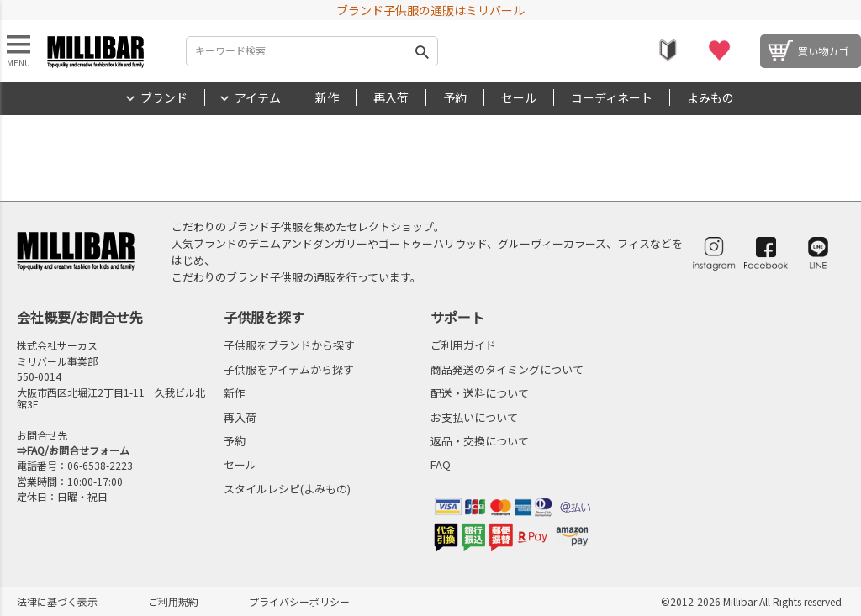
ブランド (164, 97)
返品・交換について (480, 441)
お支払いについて (474, 417)
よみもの (710, 97)
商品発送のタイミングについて (507, 369)
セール (519, 97)
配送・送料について (480, 393)
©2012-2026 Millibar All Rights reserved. (753, 601)
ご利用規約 (173, 601)
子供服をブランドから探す (289, 345)
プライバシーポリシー (299, 601)
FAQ (441, 464)
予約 (455, 97)
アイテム (258, 97)
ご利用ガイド (463, 345)
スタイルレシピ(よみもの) (287, 489)
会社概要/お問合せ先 (80, 317)
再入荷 (391, 97)
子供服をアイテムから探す (289, 369)
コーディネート (612, 97)
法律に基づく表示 (57, 601)
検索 (422, 51)
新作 (327, 97)
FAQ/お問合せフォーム (78, 450)
